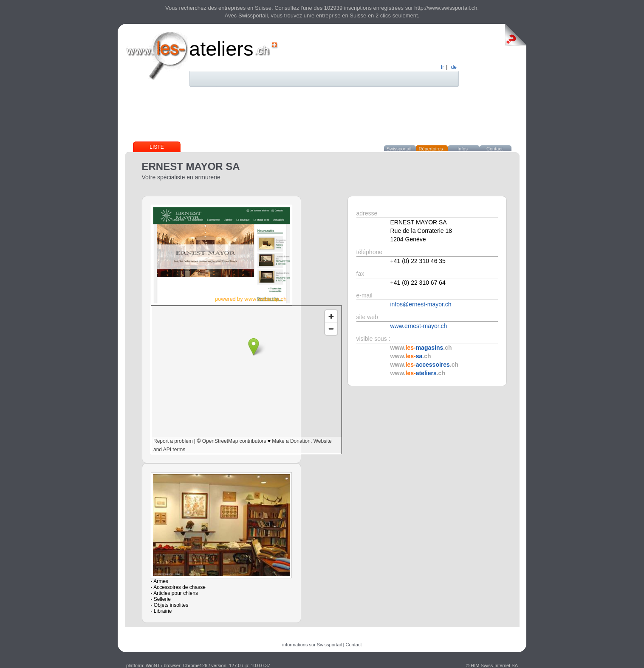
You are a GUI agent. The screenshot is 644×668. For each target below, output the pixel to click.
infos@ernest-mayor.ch (421, 304)
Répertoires (431, 149)
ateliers (221, 49)
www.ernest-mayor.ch (419, 326)
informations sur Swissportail (312, 645)
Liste (157, 147)
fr (442, 67)
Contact (494, 149)
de (454, 67)
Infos (463, 149)
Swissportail (399, 149)
